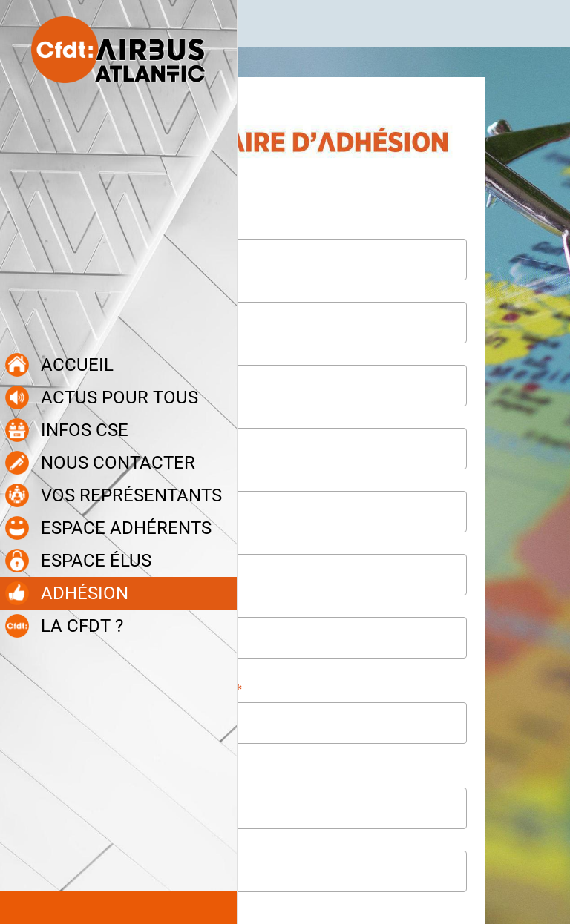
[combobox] (272, 723)
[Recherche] (546, 24)
